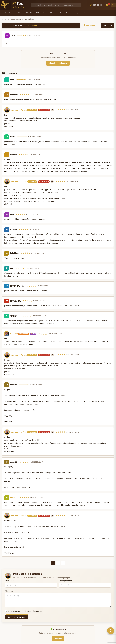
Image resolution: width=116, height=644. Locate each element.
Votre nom (9, 581)
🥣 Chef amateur (23, 334)
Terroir (29, 13)
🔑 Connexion (97, 5)
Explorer (69, 13)
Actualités (48, 13)
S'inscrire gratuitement (58, 63)
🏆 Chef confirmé (44, 110)
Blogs (86, 13)
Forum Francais (16, 19)
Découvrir (58, 638)
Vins (38, 13)
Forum (59, 13)
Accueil (7, 13)
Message (9, 591)
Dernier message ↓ (91, 25)
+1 (52, 110)
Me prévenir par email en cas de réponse (23, 611)
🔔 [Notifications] (108, 5)
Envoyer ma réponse (17, 617)
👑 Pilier (33, 334)
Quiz (79, 13)
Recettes (18, 13)
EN (114, 5)
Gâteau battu (32, 25)
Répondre (108, 25)
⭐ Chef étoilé (32, 110)
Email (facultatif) (66, 581)
